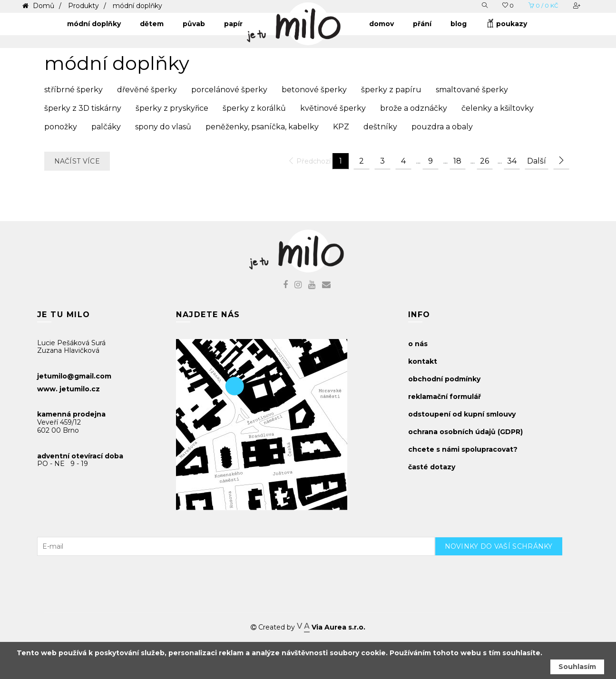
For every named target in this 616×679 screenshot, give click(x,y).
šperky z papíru (391, 90)
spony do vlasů (163, 127)
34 (512, 161)
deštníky (380, 127)
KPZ (341, 127)
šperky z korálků (254, 108)
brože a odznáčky (414, 108)
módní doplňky (137, 6)
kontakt (423, 361)
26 (484, 161)
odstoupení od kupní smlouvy (462, 414)
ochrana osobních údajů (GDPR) (465, 432)
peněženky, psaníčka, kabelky (262, 127)
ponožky (61, 127)
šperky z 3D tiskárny (83, 108)
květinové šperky (333, 108)
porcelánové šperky (229, 90)
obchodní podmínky (444, 379)
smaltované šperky (472, 90)
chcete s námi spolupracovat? (463, 449)
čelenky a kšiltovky (498, 108)
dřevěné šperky (147, 90)
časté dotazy (432, 467)
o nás (418, 344)
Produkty (83, 6)
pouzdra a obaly (442, 127)
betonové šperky (314, 90)
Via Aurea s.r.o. (331, 627)
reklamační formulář (445, 397)
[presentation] (507, 574)
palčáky (106, 127)
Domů (43, 6)
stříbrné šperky (73, 90)
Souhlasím (577, 667)
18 (457, 161)
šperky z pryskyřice (172, 108)
